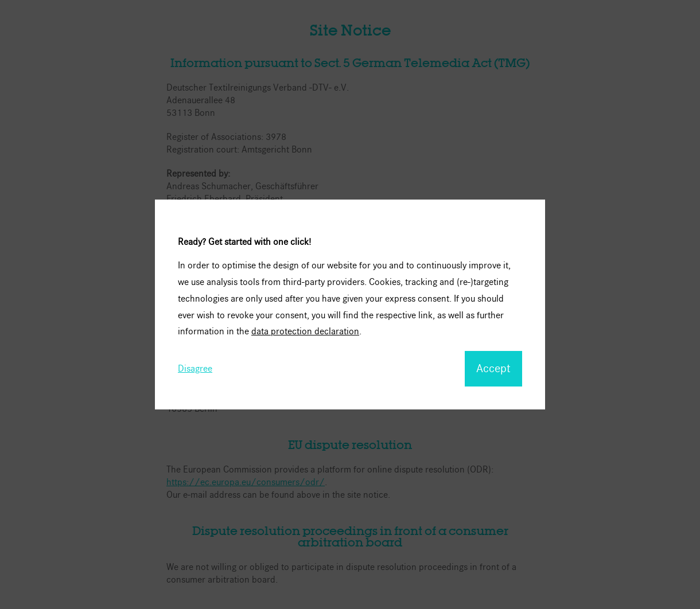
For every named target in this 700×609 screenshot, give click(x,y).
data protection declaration (305, 331)
